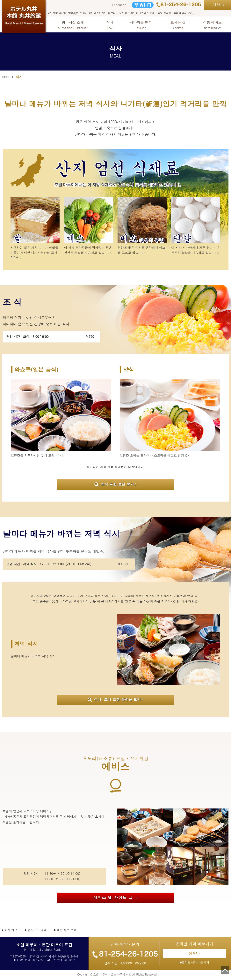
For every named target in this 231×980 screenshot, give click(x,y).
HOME (7, 77)
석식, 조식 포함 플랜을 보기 (114, 700)
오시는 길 (178, 25)
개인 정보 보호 (75, 931)
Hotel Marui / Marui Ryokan (44, 948)
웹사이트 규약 (41, 931)
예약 (217, 5)
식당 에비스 (212, 25)
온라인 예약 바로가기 (195, 964)
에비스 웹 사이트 (113, 898)
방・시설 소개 (73, 25)
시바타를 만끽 (141, 25)
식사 (110, 25)
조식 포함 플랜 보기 (114, 484)
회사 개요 (12, 931)
